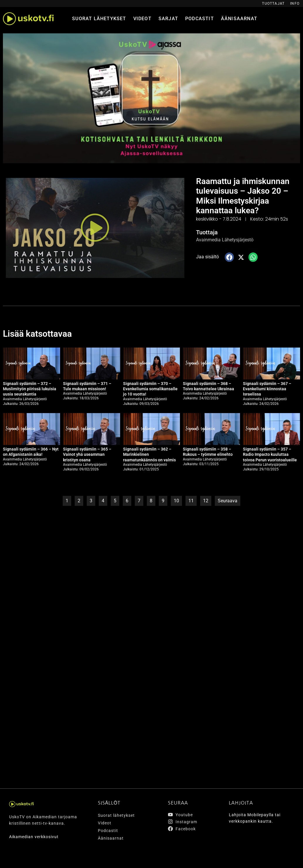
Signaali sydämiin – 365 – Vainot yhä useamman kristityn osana (87, 454)
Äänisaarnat (239, 19)
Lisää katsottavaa (37, 334)
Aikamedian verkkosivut (34, 837)
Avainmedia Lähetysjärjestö (225, 240)
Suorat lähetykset (99, 19)
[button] (95, 228)
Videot (142, 19)
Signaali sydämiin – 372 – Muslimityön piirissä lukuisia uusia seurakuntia (30, 389)
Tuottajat (273, 4)
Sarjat (168, 19)
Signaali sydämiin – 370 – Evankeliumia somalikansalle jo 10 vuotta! (150, 389)
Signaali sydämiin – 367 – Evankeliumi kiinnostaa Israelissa (267, 389)
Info (295, 4)
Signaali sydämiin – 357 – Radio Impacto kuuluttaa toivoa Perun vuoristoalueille (270, 454)
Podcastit (200, 19)
